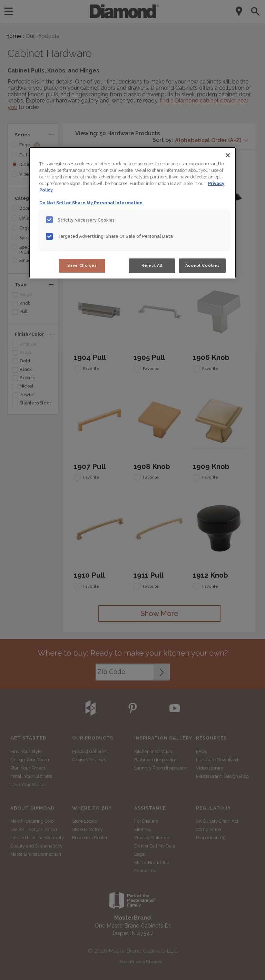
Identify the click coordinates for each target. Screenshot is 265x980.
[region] (132, 213)
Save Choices (82, 265)
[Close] (228, 155)
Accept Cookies (203, 265)
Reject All (152, 265)
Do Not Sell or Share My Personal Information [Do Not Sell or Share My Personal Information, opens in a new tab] (91, 203)
